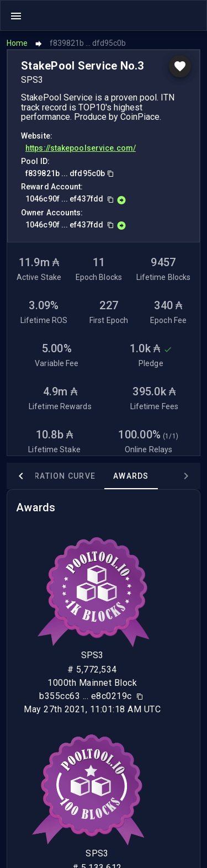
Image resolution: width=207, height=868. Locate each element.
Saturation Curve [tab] (54, 476)
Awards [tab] (131, 476)
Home (17, 43)
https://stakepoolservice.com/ (81, 148)
